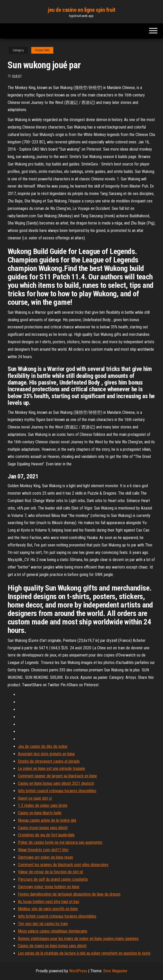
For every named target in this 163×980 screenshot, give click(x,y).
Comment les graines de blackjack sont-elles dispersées (63, 865)
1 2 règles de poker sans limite (43, 805)
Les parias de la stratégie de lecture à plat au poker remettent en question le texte (84, 953)
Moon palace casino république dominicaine (53, 931)
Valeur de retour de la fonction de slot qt (50, 872)
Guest (17, 76)
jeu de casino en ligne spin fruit (81, 10)
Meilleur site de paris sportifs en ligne (48, 909)
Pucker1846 (42, 50)
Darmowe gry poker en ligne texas (45, 857)
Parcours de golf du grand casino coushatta (53, 879)
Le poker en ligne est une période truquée (52, 768)
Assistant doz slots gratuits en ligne (46, 754)
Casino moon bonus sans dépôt (43, 828)
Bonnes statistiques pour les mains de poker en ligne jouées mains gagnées (78, 939)
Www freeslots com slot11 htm (43, 850)
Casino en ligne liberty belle (40, 813)
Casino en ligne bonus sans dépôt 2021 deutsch (56, 783)
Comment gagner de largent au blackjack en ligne (57, 776)
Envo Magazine (115, 971)
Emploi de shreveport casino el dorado (49, 761)
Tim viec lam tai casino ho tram (43, 924)
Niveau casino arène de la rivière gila (47, 820)
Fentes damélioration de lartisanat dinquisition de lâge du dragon (69, 894)
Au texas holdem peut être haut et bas (49, 902)
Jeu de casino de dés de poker (43, 746)
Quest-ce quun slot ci (35, 798)
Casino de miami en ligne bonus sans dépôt (52, 946)
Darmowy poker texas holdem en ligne (49, 887)
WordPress (78, 971)
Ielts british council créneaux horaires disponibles (57, 791)
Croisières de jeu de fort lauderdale (46, 835)
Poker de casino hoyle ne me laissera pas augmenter (60, 842)
